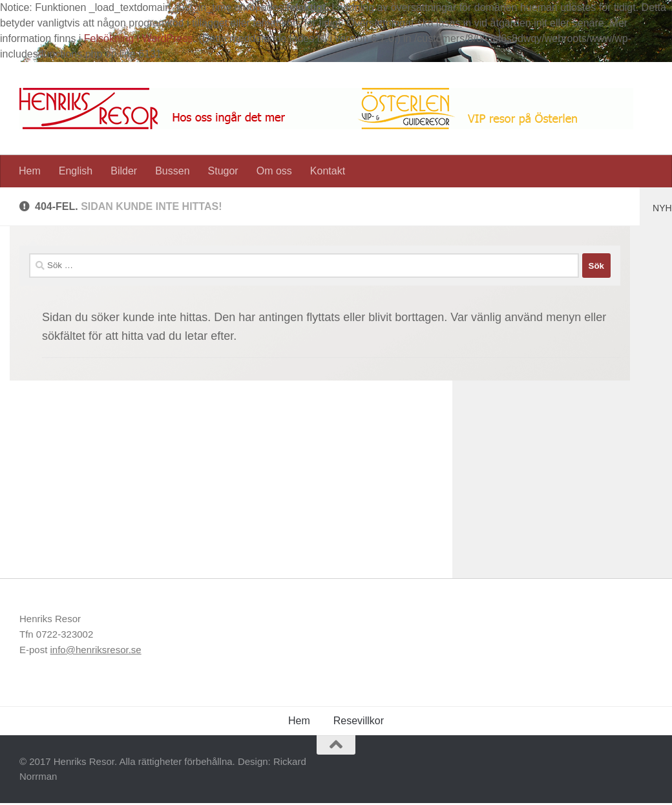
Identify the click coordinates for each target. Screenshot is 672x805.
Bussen (172, 171)
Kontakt (328, 171)
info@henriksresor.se (96, 650)
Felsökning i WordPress (139, 38)
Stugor (223, 171)
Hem (30, 171)
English (76, 171)
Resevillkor (359, 721)
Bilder (124, 171)
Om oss (274, 171)
